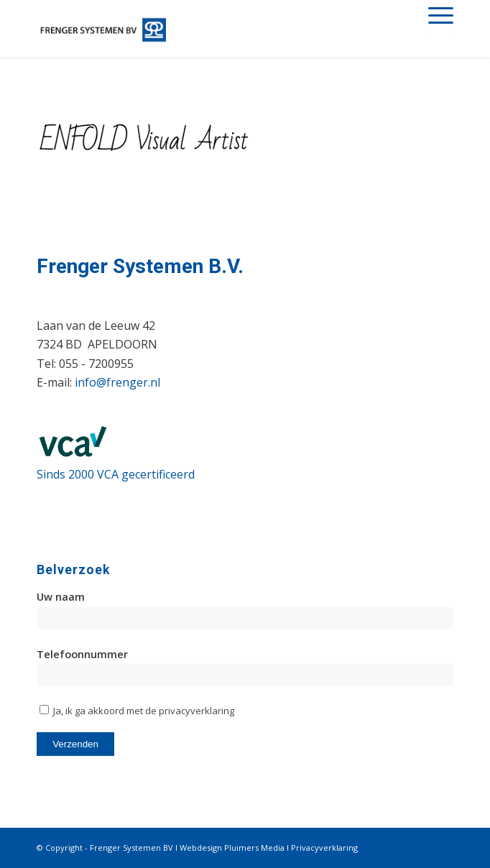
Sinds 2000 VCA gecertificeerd (116, 474)
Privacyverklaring (324, 848)
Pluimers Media (254, 848)
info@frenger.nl (117, 382)
